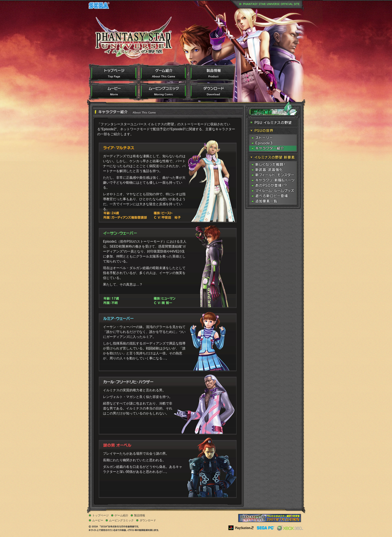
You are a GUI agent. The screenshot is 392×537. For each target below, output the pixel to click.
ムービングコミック (163, 91)
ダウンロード (213, 91)
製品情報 (213, 73)
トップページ (114, 73)
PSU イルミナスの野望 (273, 122)
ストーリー (273, 138)
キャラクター (273, 148)
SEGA (99, 5)
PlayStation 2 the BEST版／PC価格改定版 (270, 518)
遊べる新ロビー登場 (273, 196)
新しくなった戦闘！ (273, 165)
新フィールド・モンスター (273, 175)
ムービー (114, 91)
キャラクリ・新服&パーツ (273, 180)
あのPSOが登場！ (273, 185)
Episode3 (273, 143)
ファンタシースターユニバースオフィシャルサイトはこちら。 (269, 4)
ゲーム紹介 (163, 73)
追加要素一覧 (273, 201)
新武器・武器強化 (273, 170)
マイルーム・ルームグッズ (273, 191)
